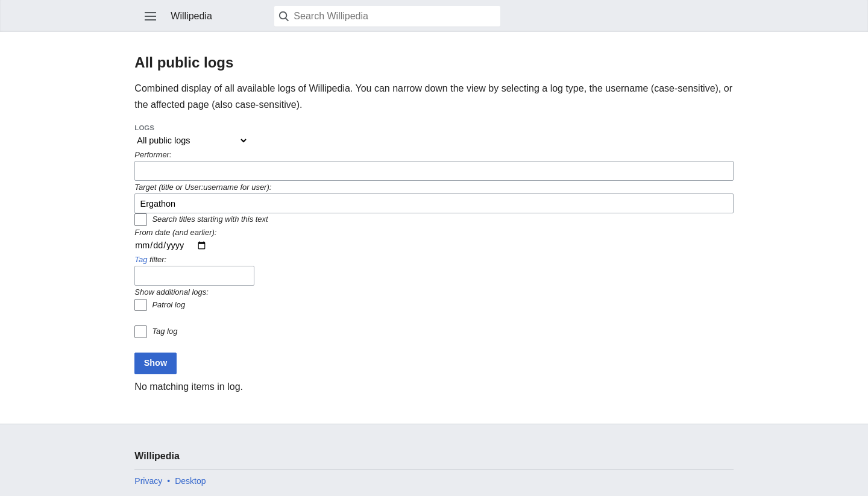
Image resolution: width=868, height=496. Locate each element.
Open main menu (151, 16)
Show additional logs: (171, 292)
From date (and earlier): (175, 232)
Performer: (153, 155)
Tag (141, 259)
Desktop (190, 481)
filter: (150, 259)
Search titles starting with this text (210, 219)
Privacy (148, 481)
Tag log (165, 331)
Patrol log (168, 305)
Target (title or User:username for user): (203, 187)
